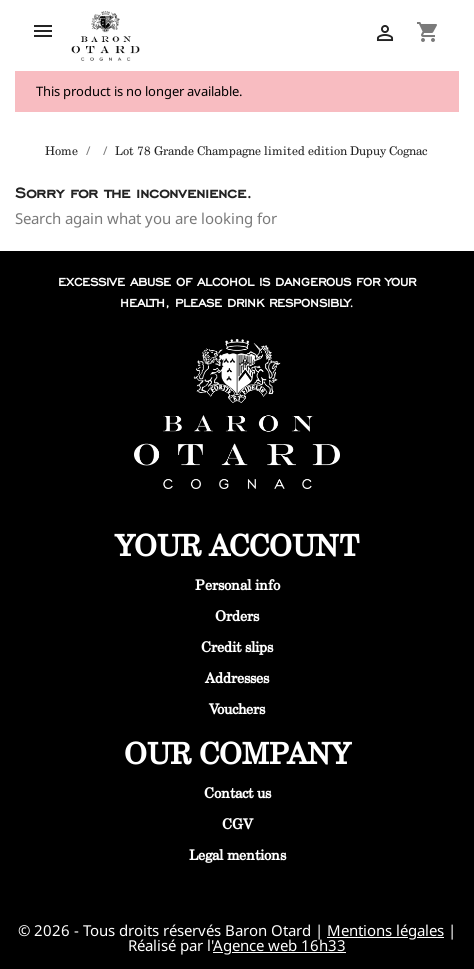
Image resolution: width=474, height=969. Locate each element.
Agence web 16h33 (279, 945)
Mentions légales (385, 930)
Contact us (237, 792)
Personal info (237, 584)
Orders (237, 615)
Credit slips (237, 646)
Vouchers (237, 708)
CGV (237, 823)
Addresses (237, 677)
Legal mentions (237, 854)
